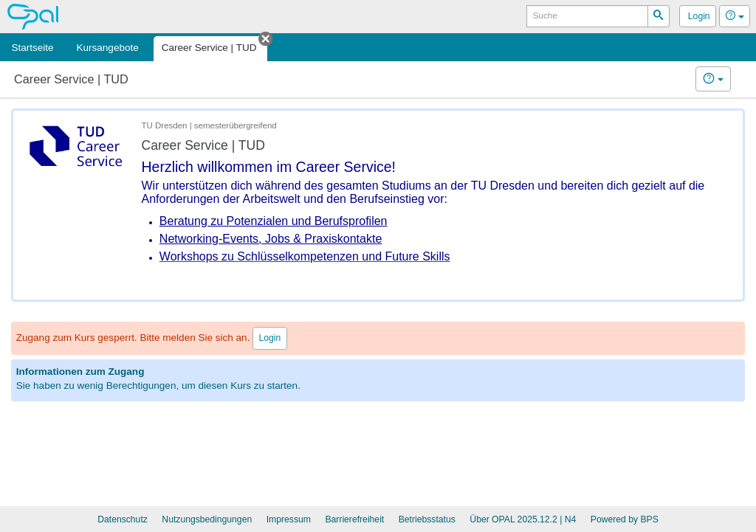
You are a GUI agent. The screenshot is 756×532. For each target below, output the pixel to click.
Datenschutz (123, 519)
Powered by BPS (625, 519)
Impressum (289, 519)
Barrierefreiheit (354, 519)
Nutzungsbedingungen (207, 519)
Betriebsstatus (427, 519)
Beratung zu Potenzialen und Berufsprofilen (274, 221)
